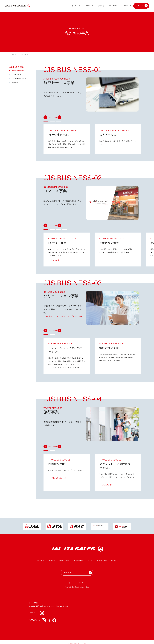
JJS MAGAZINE (114, 6)
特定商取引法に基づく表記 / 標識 (77, 587)
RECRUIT (128, 6)
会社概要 (52, 561)
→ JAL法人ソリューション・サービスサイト (62, 316)
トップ (14, 55)
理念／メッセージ (64, 561)
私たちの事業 (78, 561)
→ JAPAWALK (105, 485)
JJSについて (89, 6)
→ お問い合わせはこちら (58, 478)
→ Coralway (53, 260)
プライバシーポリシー (77, 583)
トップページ (76, 6)
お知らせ (101, 6)
